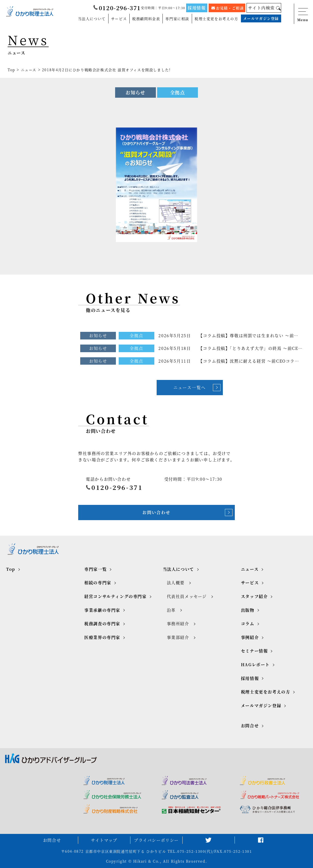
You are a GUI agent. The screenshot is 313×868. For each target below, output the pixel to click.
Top (11, 70)
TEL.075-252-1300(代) (190, 851)
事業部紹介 (178, 637)
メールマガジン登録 (261, 18)
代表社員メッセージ (187, 596)
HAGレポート (255, 665)
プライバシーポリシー (156, 840)
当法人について (92, 18)
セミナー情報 (254, 651)
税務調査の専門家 (102, 624)
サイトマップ (104, 840)
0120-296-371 (117, 8)
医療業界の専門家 (102, 637)
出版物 (248, 610)
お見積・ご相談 (228, 8)
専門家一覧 (96, 569)
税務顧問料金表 (146, 18)
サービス (119, 18)
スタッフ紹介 (254, 596)
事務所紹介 (178, 624)
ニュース (29, 70)
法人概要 (176, 583)
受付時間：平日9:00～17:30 (163, 8)
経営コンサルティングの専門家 (115, 596)
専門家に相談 (177, 18)
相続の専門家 (98, 583)
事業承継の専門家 (102, 610)
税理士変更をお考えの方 (216, 18)
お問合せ (250, 726)
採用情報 (197, 8)
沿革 (171, 610)
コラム (248, 624)
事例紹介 (250, 637)
